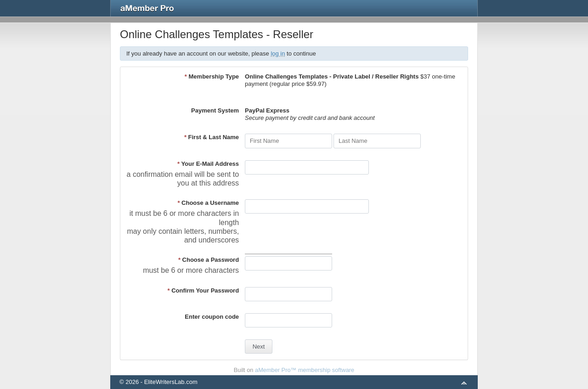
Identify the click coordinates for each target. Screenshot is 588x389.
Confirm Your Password (204, 290)
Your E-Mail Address (208, 164)
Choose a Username (208, 203)
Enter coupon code (212, 317)
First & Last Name (212, 137)
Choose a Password (209, 260)
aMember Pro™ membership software (305, 370)
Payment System (215, 110)
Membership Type (212, 76)
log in (278, 54)
